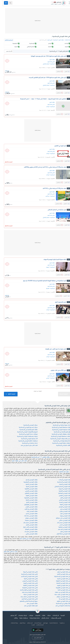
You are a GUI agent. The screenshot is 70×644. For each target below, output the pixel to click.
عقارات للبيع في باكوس (29, 507)
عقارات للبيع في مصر (30, 604)
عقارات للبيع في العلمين (62, 496)
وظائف (13, 618)
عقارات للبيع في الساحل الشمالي (60, 487)
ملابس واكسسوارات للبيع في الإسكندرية (58, 439)
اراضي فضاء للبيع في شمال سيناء (26, 597)
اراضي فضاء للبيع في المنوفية (27, 588)
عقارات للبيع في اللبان (63, 498)
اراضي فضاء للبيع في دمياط (28, 595)
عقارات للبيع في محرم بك (28, 532)
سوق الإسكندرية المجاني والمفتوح (26, 601)
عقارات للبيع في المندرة (63, 502)
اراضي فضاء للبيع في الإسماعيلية (60, 576)
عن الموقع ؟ (59, 623)
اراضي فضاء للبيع (49, 62)
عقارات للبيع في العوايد (29, 496)
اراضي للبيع (47, 40)
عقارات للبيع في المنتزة (29, 500)
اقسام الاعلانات (65, 40)
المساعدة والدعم (37, 625)
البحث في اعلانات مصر (23, 539)
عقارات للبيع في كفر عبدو (62, 529)
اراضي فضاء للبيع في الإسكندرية (27, 574)
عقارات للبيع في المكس (63, 500)
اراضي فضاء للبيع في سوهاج (61, 597)
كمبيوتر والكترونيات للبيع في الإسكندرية (25, 432)
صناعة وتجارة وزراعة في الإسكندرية (60, 441)
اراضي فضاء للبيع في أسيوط (28, 572)
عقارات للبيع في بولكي (63, 511)
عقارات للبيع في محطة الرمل (61, 534)
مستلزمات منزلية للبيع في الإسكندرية (59, 443)
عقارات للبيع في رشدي (29, 514)
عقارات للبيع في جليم (63, 514)
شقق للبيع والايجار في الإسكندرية (60, 432)
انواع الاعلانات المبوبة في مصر (61, 606)
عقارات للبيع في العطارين (29, 493)
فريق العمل (43, 623)
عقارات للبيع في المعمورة (28, 498)
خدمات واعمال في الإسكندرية (27, 443)
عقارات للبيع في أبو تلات (62, 480)
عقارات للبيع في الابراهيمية (28, 482)
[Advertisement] (35, 21)
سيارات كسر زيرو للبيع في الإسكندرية (26, 427)
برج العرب (45, 196)
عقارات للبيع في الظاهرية (29, 489)
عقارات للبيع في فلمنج (29, 525)
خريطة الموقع (20, 623)
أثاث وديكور (11, 615)
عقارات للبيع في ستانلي (63, 520)
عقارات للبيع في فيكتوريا (62, 527)
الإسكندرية (53, 40)
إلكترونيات (35, 615)
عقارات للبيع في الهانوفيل (28, 505)
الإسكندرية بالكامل (6, 40)
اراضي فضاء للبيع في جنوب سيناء (60, 595)
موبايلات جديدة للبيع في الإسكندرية (26, 434)
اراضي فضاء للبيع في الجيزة (28, 579)
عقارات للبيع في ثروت (29, 511)
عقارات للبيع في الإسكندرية (62, 482)
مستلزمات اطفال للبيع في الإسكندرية (25, 441)
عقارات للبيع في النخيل (29, 502)
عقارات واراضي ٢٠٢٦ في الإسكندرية (38, 457)
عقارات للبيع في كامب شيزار (28, 527)
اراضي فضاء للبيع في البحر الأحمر (27, 576)
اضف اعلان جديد (35, 638)
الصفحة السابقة (62, 393)
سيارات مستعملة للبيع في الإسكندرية (59, 427)
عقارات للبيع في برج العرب (28, 509)
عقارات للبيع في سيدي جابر (28, 523)
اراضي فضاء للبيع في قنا (62, 599)
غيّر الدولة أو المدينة (51, 623)
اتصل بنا (31, 625)
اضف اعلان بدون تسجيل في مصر (27, 445)
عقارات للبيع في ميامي (29, 534)
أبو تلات (45, 107)
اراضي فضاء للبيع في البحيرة (62, 579)
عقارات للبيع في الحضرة (29, 484)
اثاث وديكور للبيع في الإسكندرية (27, 439)
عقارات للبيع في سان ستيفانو (61, 518)
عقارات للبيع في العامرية (62, 491)
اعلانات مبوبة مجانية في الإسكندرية (59, 425)
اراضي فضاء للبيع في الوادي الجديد (26, 590)
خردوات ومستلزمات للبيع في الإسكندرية (25, 436)
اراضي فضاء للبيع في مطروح (61, 601)
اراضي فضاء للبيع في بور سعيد (27, 592)
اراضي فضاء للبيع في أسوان (62, 572)
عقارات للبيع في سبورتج (29, 518)
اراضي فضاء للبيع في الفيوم (62, 585)
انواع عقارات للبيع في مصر (28, 606)
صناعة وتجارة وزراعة (32, 618)
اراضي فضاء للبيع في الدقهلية (61, 581)
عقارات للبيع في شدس (63, 525)
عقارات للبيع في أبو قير (29, 480)
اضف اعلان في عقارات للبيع (17, 461)
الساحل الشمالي (44, 64)
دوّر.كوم (28, 642)
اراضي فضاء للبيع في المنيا (62, 590)
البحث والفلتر (27, 623)
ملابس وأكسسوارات (53, 618)
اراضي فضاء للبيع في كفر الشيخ (27, 599)
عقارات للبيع (59, 40)
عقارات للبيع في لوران (63, 532)
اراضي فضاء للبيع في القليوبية (61, 588)
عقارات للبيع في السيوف (62, 489)
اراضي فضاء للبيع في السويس (27, 581)
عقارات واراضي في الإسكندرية (61, 604)
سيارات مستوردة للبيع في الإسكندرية (59, 430)
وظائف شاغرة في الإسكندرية (61, 445)
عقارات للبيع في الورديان (62, 507)
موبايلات (28, 615)
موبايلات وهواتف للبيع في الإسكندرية (59, 434)
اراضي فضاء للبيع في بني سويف (60, 592)
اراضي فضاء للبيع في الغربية (28, 583)
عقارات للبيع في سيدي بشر (62, 523)
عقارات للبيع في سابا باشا (28, 516)
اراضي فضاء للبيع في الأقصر (62, 574)
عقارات (41, 615)
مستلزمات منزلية (21, 618)
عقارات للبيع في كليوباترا (29, 529)
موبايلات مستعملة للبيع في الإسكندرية (59, 436)
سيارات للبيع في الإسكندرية (28, 425)
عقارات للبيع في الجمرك (63, 484)
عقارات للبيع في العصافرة (62, 493)
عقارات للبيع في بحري (63, 509)
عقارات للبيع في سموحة (29, 520)
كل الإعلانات (53, 615)
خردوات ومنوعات (20, 615)
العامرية (45, 288)
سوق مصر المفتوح (61, 472)
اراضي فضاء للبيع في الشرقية (61, 583)
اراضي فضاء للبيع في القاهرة (28, 585)
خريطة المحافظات (12, 623)
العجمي (45, 378)
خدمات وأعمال (43, 618)
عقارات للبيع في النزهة (63, 505)
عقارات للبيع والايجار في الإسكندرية (26, 430)
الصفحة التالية (8, 394)
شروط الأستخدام (35, 623)
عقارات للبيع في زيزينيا (63, 516)
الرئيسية (60, 615)
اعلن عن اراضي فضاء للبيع (8, 552)
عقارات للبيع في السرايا (29, 487)
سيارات (46, 615)
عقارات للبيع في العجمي (29, 491)
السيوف (45, 267)
